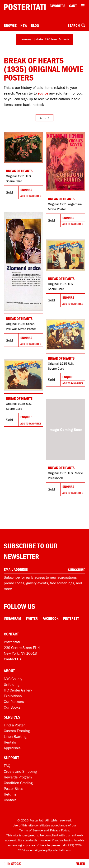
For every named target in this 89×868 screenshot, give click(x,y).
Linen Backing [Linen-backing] (15, 736)
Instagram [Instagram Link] (12, 618)
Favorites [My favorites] (57, 6)
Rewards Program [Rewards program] (18, 777)
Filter (80, 863)
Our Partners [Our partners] (14, 701)
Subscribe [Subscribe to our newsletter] (77, 570)
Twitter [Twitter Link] (32, 618)
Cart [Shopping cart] (73, 6)
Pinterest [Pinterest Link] (71, 618)
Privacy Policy (60, 830)
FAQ (7, 766)
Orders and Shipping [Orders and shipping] (20, 771)
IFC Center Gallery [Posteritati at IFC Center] (18, 690)
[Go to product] (23, 148)
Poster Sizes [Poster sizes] (13, 788)
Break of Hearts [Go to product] (19, 171)
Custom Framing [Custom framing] (17, 731)
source (43, 93)
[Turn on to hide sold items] (5, 863)
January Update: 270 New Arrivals (44, 39)
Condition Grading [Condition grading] (18, 783)
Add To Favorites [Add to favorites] (31, 196)
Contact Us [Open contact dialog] (12, 659)
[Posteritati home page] (25, 7)
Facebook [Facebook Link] (50, 618)
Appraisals (12, 748)
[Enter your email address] (44, 570)
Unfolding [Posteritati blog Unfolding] (12, 684)
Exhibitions (13, 696)
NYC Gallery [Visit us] (13, 679)
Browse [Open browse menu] (10, 25)
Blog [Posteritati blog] (35, 25)
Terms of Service (31, 830)
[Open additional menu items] (83, 6)
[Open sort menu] (44, 118)
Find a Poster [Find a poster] (14, 725)
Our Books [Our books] (12, 707)
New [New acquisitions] (24, 25)
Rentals (10, 742)
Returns (10, 794)
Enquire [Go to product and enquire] (26, 190)
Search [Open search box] (76, 25)
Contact (10, 800)
